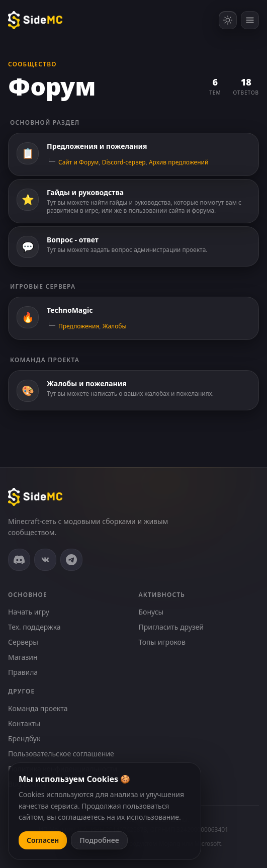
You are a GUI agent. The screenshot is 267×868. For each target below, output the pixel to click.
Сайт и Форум (78, 162)
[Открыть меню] (250, 20)
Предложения (79, 326)
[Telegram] (71, 560)
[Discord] (19, 560)
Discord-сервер (124, 162)
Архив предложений (179, 162)
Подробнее (99, 840)
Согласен (43, 840)
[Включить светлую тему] (228, 20)
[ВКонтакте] (45, 560)
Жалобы (115, 326)
